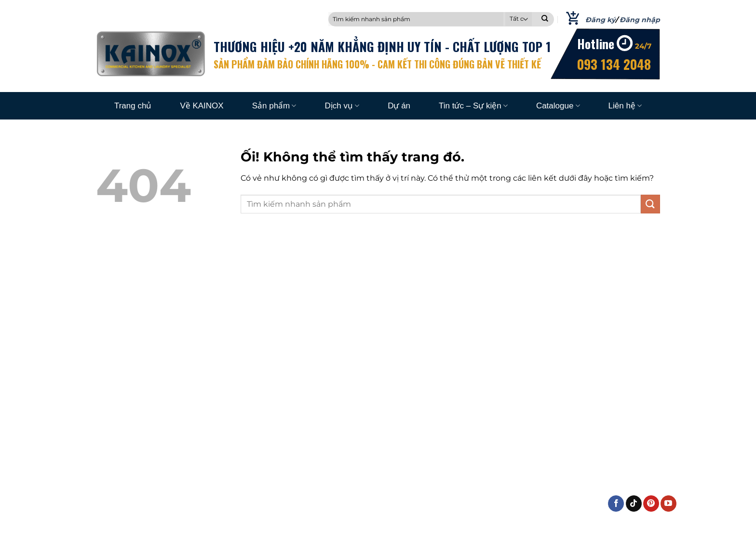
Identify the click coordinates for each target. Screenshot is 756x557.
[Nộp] (545, 19)
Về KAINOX (202, 106)
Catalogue (558, 106)
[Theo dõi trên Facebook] (616, 504)
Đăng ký (600, 20)
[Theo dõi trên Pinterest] (651, 504)
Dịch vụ (342, 106)
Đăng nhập (640, 20)
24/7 (643, 46)
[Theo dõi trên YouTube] (668, 504)
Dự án (399, 106)
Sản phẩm (274, 106)
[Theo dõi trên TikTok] (634, 504)
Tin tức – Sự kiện (473, 106)
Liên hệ (625, 106)
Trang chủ (133, 106)
